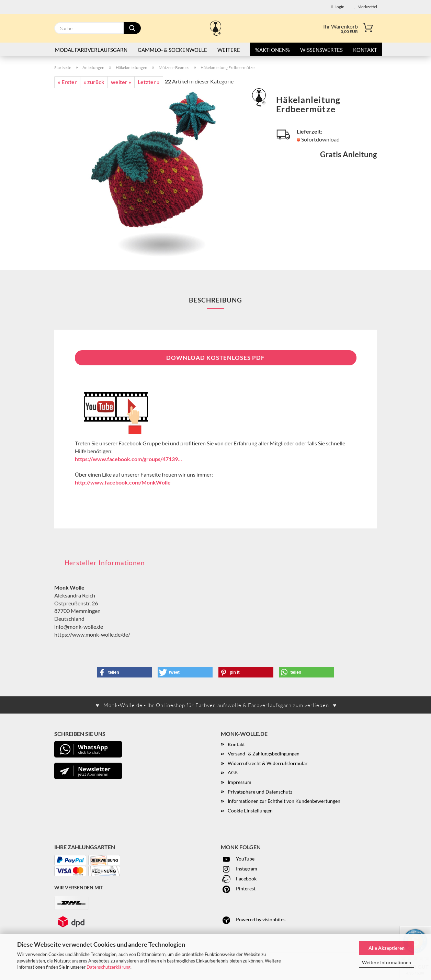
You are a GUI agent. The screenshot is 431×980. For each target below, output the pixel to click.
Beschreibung (215, 300)
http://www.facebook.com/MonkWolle (123, 482)
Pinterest (238, 888)
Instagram (239, 869)
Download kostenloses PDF (215, 358)
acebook (248, 879)
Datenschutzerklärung (109, 967)
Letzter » (149, 82)
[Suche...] (132, 28)
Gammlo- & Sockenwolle (172, 50)
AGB (233, 772)
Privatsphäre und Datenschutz (260, 792)
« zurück (94, 82)
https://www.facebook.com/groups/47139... (128, 459)
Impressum (240, 782)
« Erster (67, 82)
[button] (124, 672)
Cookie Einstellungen (250, 811)
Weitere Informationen (387, 962)
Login (338, 7)
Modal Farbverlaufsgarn (91, 50)
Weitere (229, 50)
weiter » (121, 82)
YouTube (238, 859)
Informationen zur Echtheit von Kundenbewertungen (284, 801)
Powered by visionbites (253, 919)
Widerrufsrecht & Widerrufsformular (268, 763)
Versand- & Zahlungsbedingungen (264, 754)
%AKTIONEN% (273, 50)
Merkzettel (366, 7)
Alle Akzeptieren (387, 948)
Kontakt (365, 50)
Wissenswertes (321, 50)
